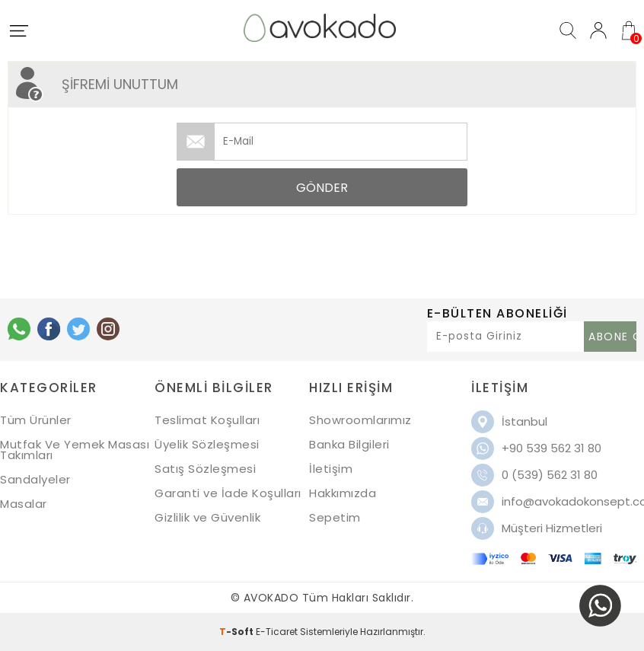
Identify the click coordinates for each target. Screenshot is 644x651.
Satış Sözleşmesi (205, 469)
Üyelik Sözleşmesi (207, 444)
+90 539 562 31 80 (552, 448)
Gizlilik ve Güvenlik (207, 517)
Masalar (24, 504)
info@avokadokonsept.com (569, 501)
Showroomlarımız (360, 420)
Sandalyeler (35, 479)
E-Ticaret (277, 632)
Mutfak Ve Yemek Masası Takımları (75, 450)
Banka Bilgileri (349, 444)
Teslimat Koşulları (207, 420)
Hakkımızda (343, 493)
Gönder (322, 188)
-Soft (238, 632)
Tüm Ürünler (36, 420)
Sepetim (335, 517)
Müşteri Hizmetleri (552, 528)
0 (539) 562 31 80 (550, 475)
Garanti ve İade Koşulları (228, 493)
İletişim (331, 469)
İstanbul (524, 421)
